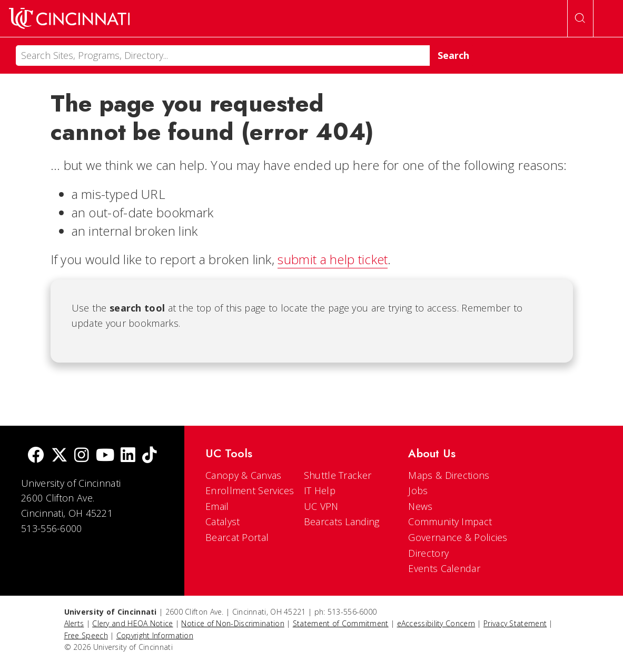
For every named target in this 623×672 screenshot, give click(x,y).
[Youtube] (105, 456)
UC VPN (321, 506)
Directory (428, 553)
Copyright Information (155, 635)
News (420, 506)
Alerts (74, 623)
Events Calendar (444, 568)
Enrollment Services (250, 490)
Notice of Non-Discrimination (233, 623)
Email (217, 506)
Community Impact (450, 521)
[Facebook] (36, 456)
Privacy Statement (515, 623)
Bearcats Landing (342, 521)
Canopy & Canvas (244, 475)
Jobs (418, 490)
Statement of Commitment (341, 623)
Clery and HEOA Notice (132, 623)
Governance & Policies (458, 537)
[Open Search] (580, 18)
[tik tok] (150, 456)
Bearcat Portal (237, 537)
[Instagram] (82, 456)
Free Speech (86, 635)
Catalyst (222, 521)
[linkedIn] (128, 456)
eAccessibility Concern (436, 623)
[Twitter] (60, 456)
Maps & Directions (449, 475)
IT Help (320, 490)
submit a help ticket (333, 259)
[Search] (223, 56)
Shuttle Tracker (338, 475)
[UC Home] (69, 18)
